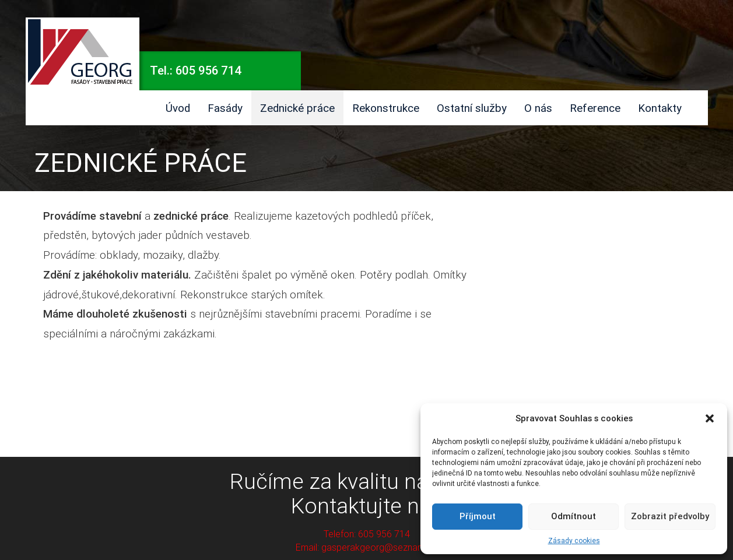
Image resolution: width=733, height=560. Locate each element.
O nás (538, 108)
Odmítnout (574, 516)
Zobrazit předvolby (670, 516)
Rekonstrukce (386, 108)
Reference (595, 108)
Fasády (225, 108)
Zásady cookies (574, 540)
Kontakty (660, 108)
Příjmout (478, 516)
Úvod (178, 108)
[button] (710, 418)
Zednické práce (297, 108)
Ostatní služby (472, 108)
